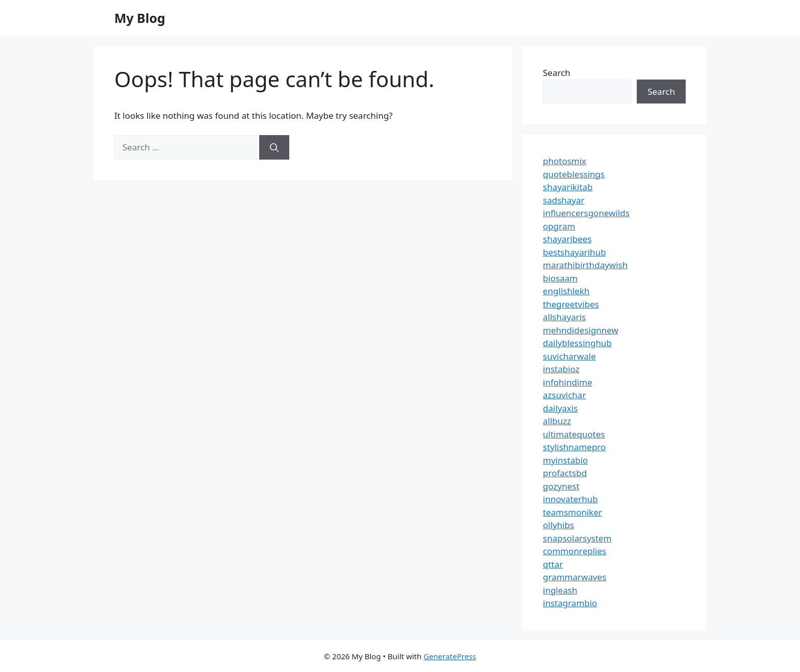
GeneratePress (450, 656)
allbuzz (557, 421)
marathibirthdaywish (585, 265)
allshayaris (564, 317)
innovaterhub (570, 499)
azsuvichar (564, 395)
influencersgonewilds (586, 213)
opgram (559, 226)
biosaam (560, 278)
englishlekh (566, 291)
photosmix (565, 161)
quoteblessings (574, 174)
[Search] (274, 147)
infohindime (568, 382)
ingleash (560, 590)
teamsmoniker (572, 512)
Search (557, 73)
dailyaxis (560, 408)
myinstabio (565, 460)
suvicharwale (569, 356)
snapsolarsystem (577, 538)
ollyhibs (558, 525)
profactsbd (565, 473)
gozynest (561, 486)
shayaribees (567, 239)
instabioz (561, 369)
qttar (553, 564)
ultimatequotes (574, 434)
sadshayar (564, 200)
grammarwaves (574, 577)
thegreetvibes (571, 304)
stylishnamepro (574, 447)
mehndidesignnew (581, 330)
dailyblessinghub (577, 343)
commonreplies (574, 551)
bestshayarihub (574, 252)
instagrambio (570, 603)
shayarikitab (568, 187)
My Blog (140, 18)
